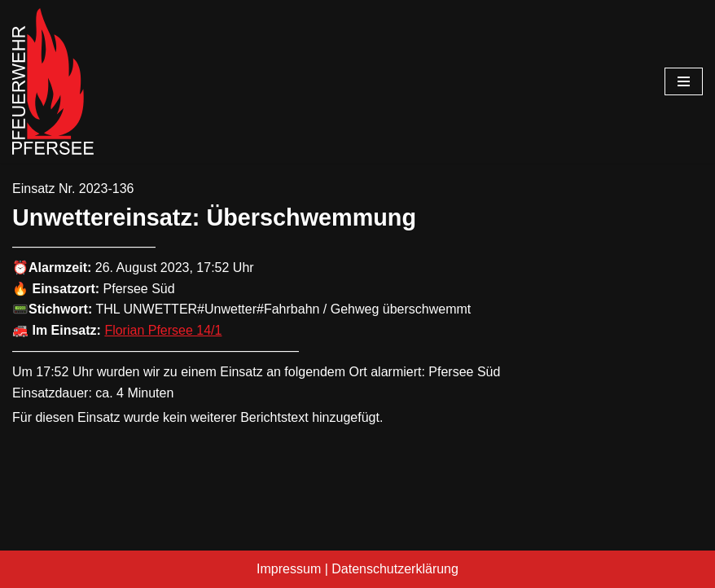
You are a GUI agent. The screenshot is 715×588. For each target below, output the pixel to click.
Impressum (289, 569)
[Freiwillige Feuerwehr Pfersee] (53, 81)
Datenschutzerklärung (395, 569)
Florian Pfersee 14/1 (163, 330)
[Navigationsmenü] (684, 81)
